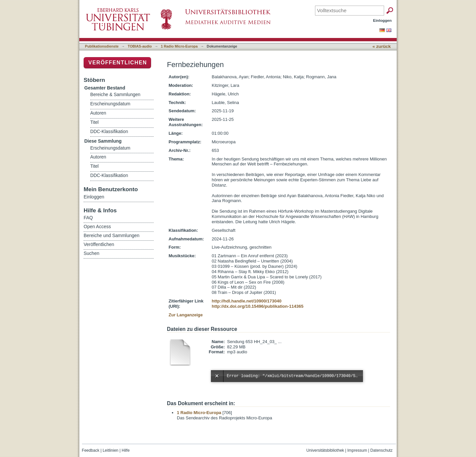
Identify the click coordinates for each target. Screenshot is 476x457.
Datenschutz (381, 450)
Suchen (91, 253)
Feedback (91, 450)
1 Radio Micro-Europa (179, 46)
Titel (94, 122)
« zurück (382, 46)
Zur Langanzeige (186, 315)
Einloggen (383, 20)
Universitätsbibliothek (325, 450)
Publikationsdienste (102, 46)
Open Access (97, 227)
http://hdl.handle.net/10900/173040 (247, 301)
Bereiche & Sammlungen (115, 95)
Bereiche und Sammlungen (112, 235)
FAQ (88, 218)
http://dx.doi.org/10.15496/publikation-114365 (258, 306)
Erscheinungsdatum (110, 104)
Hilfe (126, 450)
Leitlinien (110, 450)
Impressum (357, 450)
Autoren (98, 113)
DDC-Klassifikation (109, 132)
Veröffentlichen (118, 63)
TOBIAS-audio (140, 46)
